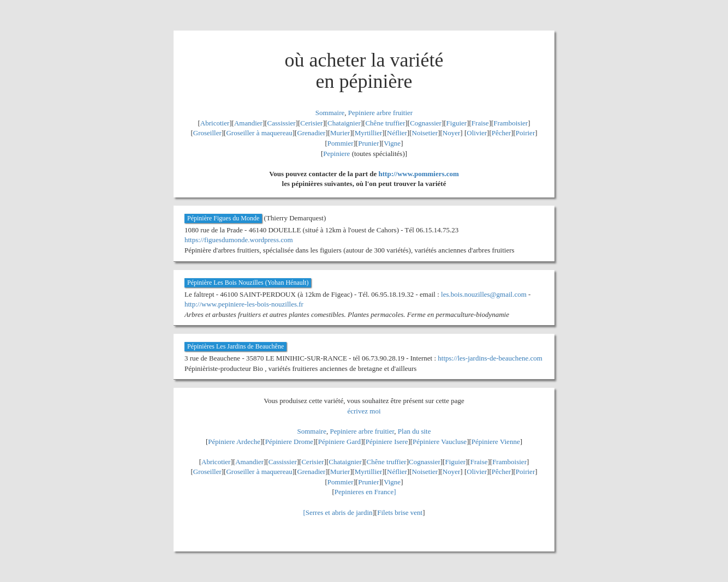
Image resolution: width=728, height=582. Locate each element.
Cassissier (282, 123)
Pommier (341, 143)
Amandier (248, 123)
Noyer (452, 133)
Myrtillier (369, 133)
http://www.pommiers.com (419, 174)
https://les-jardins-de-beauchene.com (490, 358)
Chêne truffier (385, 123)
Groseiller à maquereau (259, 133)
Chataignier (344, 123)
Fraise (480, 123)
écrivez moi (364, 411)
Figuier (457, 123)
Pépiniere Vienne (496, 442)
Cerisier (311, 123)
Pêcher (501, 133)
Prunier (368, 143)
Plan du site (414, 431)
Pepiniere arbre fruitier (380, 113)
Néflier (397, 133)
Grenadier (311, 133)
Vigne (392, 143)
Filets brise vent (400, 512)
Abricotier (215, 123)
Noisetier (425, 133)
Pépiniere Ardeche (234, 442)
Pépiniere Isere (387, 442)
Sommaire (330, 113)
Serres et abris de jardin (339, 512)
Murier (340, 133)
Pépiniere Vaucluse (440, 442)
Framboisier (511, 123)
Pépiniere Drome (289, 442)
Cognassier (426, 123)
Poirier (525, 133)
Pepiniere (336, 154)
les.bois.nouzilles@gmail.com (484, 294)
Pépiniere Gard (339, 442)
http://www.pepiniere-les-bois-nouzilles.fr (244, 304)
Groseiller (207, 133)
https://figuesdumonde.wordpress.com (239, 240)
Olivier (477, 133)
